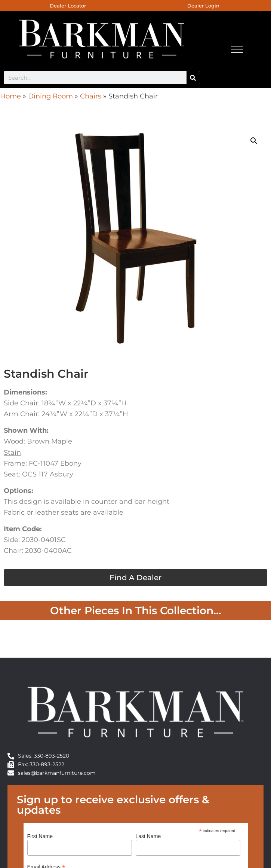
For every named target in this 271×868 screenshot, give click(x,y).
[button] (254, 141)
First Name (40, 836)
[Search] (193, 78)
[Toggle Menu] (237, 50)
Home (10, 96)
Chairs (91, 96)
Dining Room (50, 96)
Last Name (148, 836)
